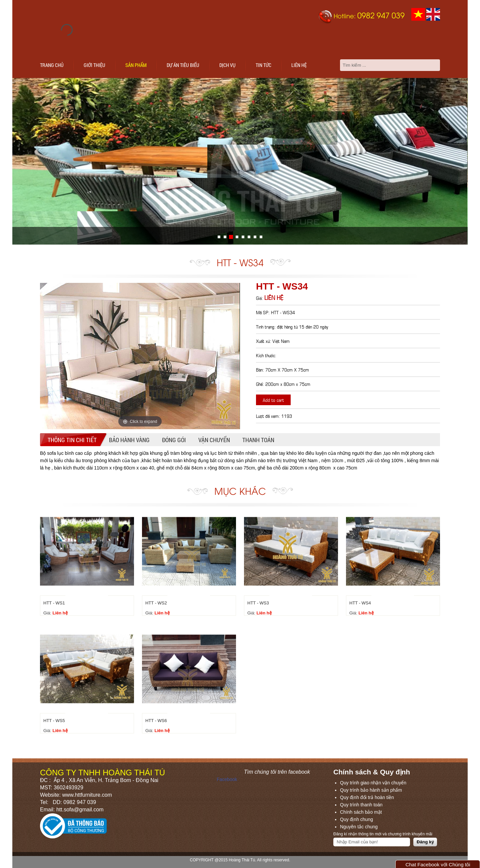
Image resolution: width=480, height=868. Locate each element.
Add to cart (273, 400)
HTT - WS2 (156, 603)
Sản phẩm (136, 65)
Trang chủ (52, 65)
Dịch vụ (227, 65)
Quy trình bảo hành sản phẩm (371, 790)
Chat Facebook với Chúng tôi (438, 865)
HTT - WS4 (360, 603)
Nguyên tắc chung (359, 827)
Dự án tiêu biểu (183, 65)
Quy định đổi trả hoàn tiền (367, 797)
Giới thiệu (94, 65)
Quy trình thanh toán (361, 805)
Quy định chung (356, 819)
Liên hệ (299, 65)
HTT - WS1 (54, 603)
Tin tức (263, 65)
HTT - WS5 (54, 721)
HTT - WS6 (156, 721)
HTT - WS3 (258, 603)
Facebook (227, 779)
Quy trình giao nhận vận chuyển (373, 783)
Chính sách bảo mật (361, 812)
